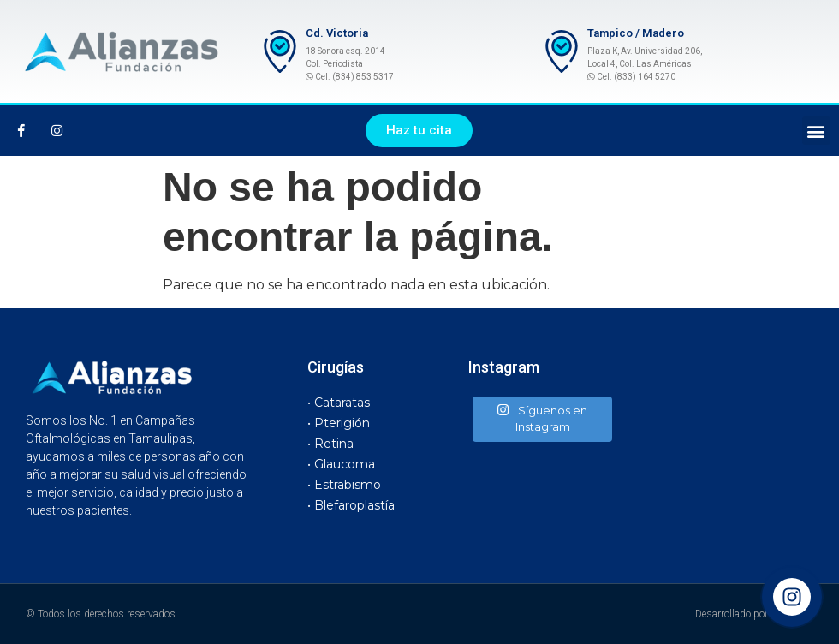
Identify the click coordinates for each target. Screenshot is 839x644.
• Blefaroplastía (351, 505)
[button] (419, 131)
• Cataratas (339, 402)
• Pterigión (339, 423)
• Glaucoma (341, 464)
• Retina (330, 444)
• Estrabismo (344, 485)
